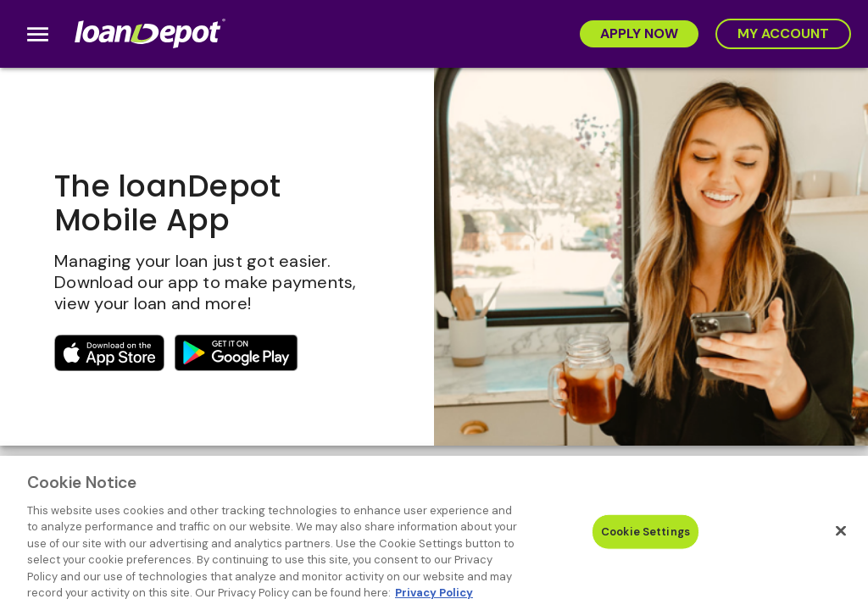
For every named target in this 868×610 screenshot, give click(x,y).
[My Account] (783, 34)
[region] (434, 533)
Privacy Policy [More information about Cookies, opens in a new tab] (434, 593)
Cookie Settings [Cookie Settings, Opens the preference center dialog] (645, 532)
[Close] (841, 530)
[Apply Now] (639, 34)
